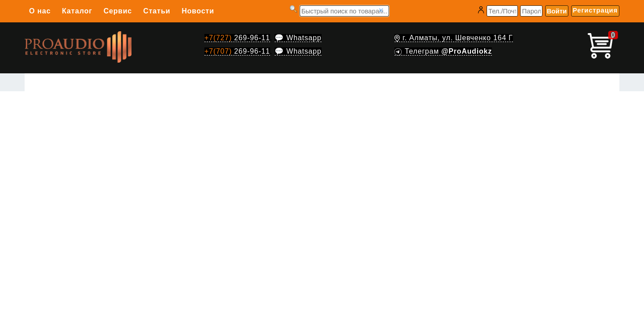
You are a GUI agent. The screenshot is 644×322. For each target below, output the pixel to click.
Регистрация (595, 10)
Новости (198, 11)
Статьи (157, 11)
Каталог (77, 11)
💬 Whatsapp (298, 38)
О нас (40, 11)
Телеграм (443, 51)
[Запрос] (344, 11)
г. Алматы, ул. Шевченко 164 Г (454, 38)
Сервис (118, 11)
